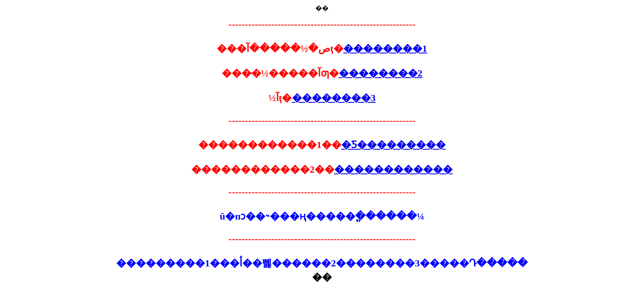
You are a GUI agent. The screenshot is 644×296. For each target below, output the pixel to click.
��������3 (334, 98)
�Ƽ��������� (393, 145)
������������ (393, 169)
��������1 (385, 49)
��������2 (381, 73)
